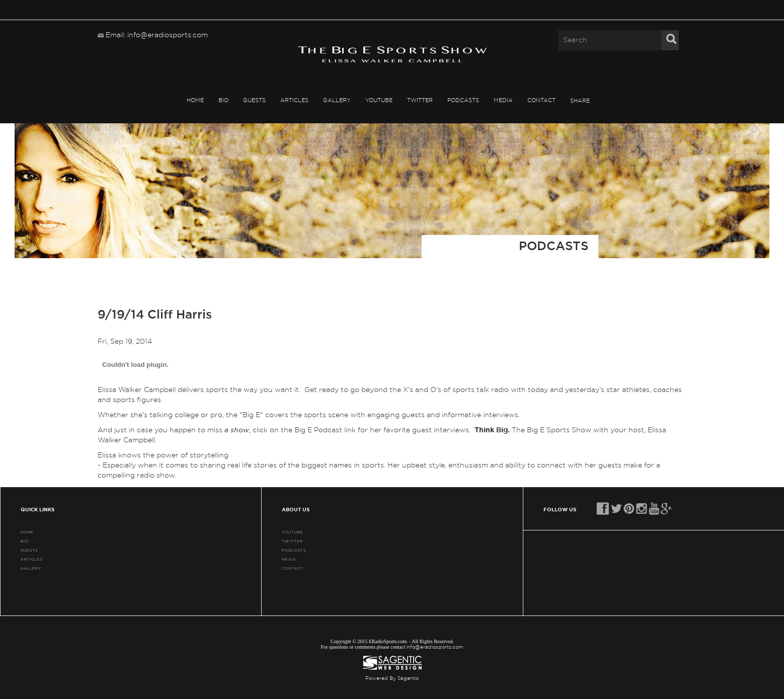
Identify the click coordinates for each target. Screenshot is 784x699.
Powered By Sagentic (392, 678)
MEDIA (503, 100)
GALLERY (337, 100)
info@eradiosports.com (435, 647)
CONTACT (541, 100)
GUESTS (254, 100)
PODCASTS (463, 100)
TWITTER (420, 100)
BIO (223, 100)
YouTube (379, 100)
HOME (195, 100)
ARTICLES (294, 100)
